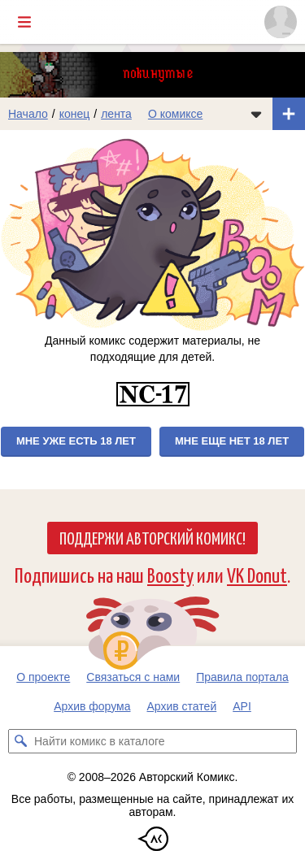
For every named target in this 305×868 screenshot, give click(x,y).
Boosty (170, 574)
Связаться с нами (133, 677)
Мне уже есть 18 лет (76, 441)
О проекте (43, 677)
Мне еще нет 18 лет (232, 441)
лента (116, 114)
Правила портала (242, 677)
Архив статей (182, 706)
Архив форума (92, 706)
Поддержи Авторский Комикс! (152, 537)
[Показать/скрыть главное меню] (24, 22)
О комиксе (175, 114)
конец (75, 114)
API (242, 706)
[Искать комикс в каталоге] (20, 741)
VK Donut (257, 574)
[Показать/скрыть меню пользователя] (281, 22)
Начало (28, 114)
